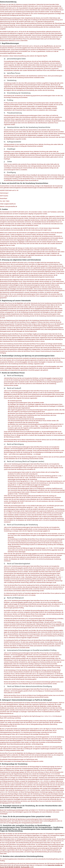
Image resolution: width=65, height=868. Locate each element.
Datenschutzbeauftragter (22, 865)
